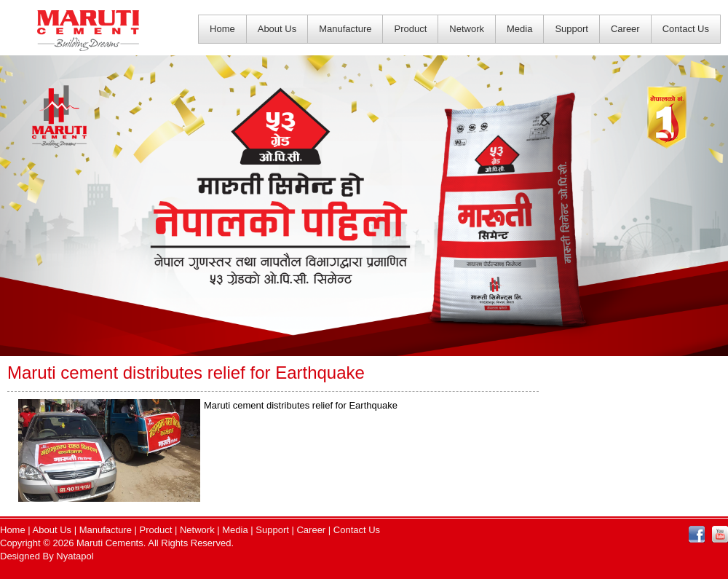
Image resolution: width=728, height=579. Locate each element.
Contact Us (686, 29)
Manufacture (345, 29)
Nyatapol (75, 556)
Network (467, 29)
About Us (277, 29)
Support (571, 29)
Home (222, 29)
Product (410, 29)
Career (625, 29)
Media (519, 29)
